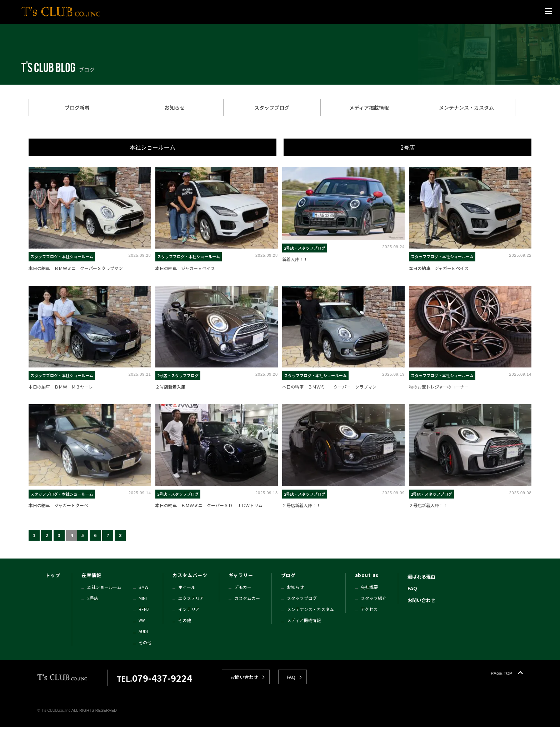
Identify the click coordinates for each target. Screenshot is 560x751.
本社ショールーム (152, 147)
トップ (53, 575)
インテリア (189, 609)
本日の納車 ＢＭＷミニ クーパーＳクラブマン (76, 268)
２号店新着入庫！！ (301, 505)
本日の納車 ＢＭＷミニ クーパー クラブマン (329, 387)
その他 (145, 642)
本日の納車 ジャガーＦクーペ (58, 505)
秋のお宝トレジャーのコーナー (439, 387)
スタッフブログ (272, 107)
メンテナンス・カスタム (466, 107)
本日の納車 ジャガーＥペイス (185, 268)
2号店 (408, 147)
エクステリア (191, 598)
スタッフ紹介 (374, 598)
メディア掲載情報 (369, 107)
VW (142, 620)
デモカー (243, 587)
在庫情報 (91, 575)
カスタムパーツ (190, 575)
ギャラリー (241, 575)
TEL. (154, 679)
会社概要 (369, 587)
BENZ (144, 609)
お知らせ (175, 107)
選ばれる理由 (421, 577)
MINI (143, 598)
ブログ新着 (77, 107)
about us (367, 575)
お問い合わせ (421, 600)
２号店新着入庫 (170, 387)
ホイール (187, 587)
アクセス (369, 609)
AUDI (143, 631)
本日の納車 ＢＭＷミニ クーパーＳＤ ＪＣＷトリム (209, 505)
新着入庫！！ (295, 259)
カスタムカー (247, 598)
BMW (144, 587)
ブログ (289, 575)
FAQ (412, 588)
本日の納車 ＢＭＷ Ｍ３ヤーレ (61, 387)
